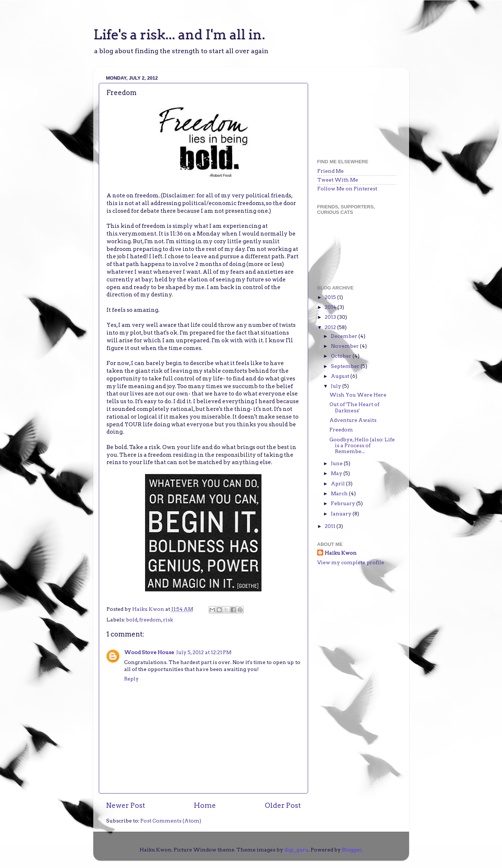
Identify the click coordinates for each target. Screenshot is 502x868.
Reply (131, 679)
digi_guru (296, 850)
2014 (331, 307)
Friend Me (331, 171)
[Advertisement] (354, 109)
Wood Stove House (149, 652)
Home (205, 805)
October (342, 356)
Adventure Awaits (353, 420)
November (345, 346)
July (337, 386)
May (337, 473)
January (342, 514)
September (346, 366)
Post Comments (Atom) (171, 821)
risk (168, 620)
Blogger (352, 850)
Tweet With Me (338, 180)
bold (132, 620)
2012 (331, 327)
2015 (331, 297)
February (344, 503)
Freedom (341, 430)
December (345, 336)
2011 (331, 526)
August (341, 376)
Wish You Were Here (358, 395)
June (337, 463)
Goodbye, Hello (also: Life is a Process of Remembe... (362, 445)
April (338, 484)
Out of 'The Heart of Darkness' (354, 407)
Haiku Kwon (149, 609)
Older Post (283, 805)
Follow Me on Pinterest (347, 189)
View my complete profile (351, 562)
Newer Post (126, 805)
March (340, 493)
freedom (150, 620)
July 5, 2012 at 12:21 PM (204, 652)
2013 (331, 317)
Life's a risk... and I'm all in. (179, 34)
